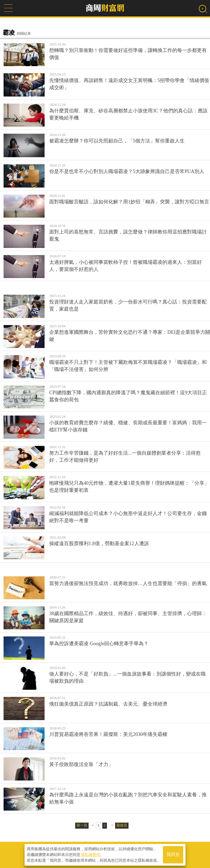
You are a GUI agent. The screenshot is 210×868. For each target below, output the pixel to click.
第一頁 (82, 825)
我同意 (173, 855)
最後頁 (122, 825)
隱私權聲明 (91, 855)
